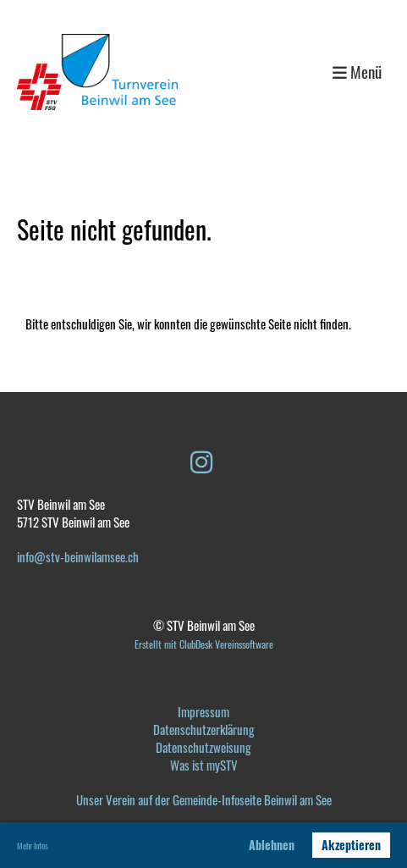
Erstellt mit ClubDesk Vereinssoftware (204, 644)
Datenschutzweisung (203, 747)
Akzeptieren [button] (351, 845)
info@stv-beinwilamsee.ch (78, 556)
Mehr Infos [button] (33, 846)
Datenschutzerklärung (204, 729)
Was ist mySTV (204, 765)
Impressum (203, 711)
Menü (357, 72)
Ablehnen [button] (272, 845)
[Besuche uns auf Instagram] (201, 460)
